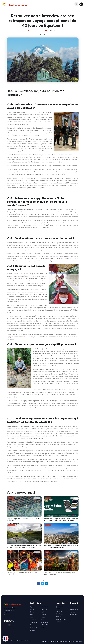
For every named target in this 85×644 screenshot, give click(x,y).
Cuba (32, 625)
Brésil (32, 615)
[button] (81, 4)
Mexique (43, 612)
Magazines (59, 611)
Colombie (33, 620)
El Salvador (34, 628)
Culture (73, 612)
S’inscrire (59, 622)
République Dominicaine (45, 623)
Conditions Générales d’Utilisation (71, 642)
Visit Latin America (11, 608)
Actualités (74, 607)
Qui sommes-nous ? (60, 608)
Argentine (33, 607)
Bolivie (32, 612)
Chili (31, 617)
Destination (74, 609)
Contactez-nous (61, 619)
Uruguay (44, 627)
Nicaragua (44, 615)
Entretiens (74, 615)
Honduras (44, 609)
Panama (43, 617)
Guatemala (44, 607)
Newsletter (59, 614)
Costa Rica (33, 622)
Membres (59, 617)
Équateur (43, 34)
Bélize (32, 609)
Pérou (43, 620)
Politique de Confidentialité (50, 642)
